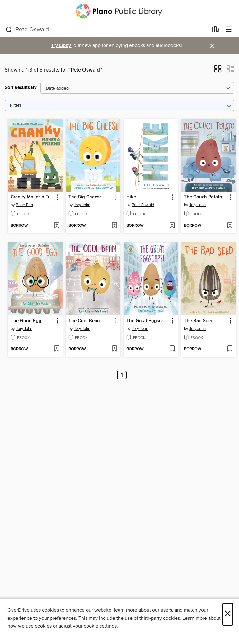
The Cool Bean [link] (84, 321)
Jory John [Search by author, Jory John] (82, 205)
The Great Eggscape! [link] (148, 321)
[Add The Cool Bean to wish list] (114, 349)
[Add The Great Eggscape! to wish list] (172, 349)
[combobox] (107, 30)
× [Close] (228, 614)
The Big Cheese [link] (85, 197)
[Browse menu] (229, 30)
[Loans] (216, 31)
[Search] (9, 30)
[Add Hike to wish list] (172, 226)
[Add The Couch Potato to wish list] (230, 226)
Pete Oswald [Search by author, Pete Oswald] (143, 205)
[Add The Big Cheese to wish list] (114, 226)
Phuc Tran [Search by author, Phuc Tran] (24, 205)
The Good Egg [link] (26, 321)
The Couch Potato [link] (203, 197)
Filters (16, 106)
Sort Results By (21, 88)
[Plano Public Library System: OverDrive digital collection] (119, 11)
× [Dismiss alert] (212, 46)
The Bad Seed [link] (199, 321)
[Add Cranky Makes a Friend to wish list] (56, 226)
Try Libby (61, 46)
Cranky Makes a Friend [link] (32, 197)
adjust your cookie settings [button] (88, 626)
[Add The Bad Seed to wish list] (230, 349)
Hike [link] (131, 197)
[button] (218, 71)
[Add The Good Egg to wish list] (56, 349)
